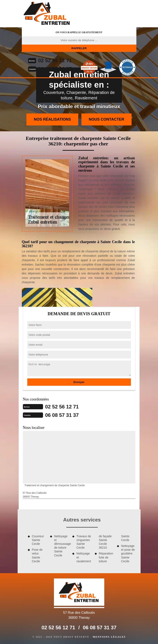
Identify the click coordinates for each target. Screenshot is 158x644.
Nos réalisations (52, 119)
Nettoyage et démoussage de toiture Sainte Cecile (62, 546)
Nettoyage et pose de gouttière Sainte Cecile (128, 554)
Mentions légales (109, 637)
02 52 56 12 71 (55, 60)
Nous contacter (106, 119)
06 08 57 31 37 (55, 69)
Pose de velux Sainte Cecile (37, 555)
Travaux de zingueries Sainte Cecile (84, 542)
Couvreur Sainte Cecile (38, 540)
